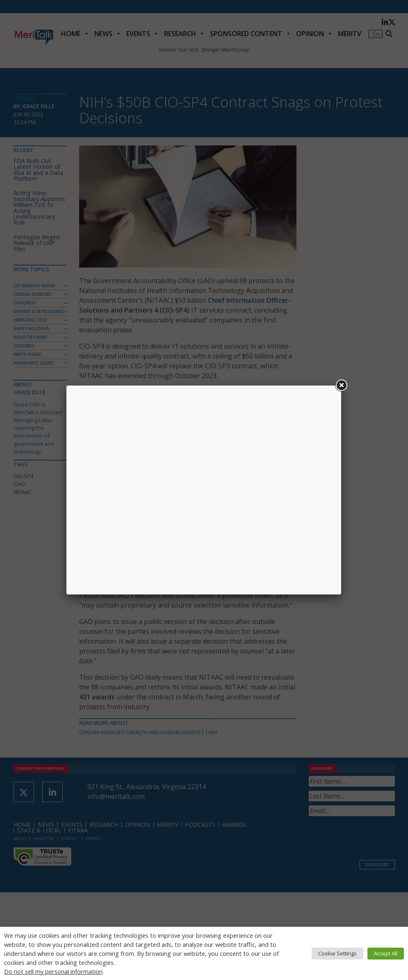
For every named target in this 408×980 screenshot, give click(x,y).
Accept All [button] (386, 953)
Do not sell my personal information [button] (53, 971)
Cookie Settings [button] (337, 953)
